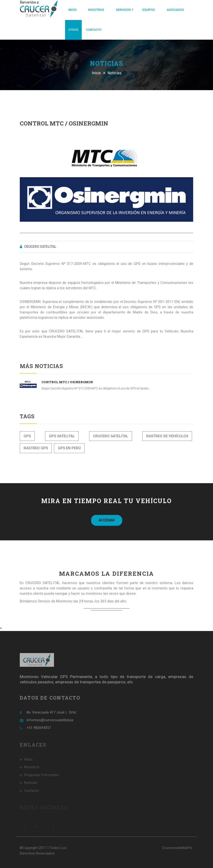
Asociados (175, 10)
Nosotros (96, 10)
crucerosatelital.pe (177, 848)
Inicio (73, 10)
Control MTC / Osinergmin (67, 382)
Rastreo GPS (36, 448)
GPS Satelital (62, 436)
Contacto (94, 30)
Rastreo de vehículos (167, 436)
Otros (73, 30)
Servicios (123, 10)
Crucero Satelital (111, 436)
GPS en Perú (69, 448)
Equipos (149, 10)
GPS (27, 436)
